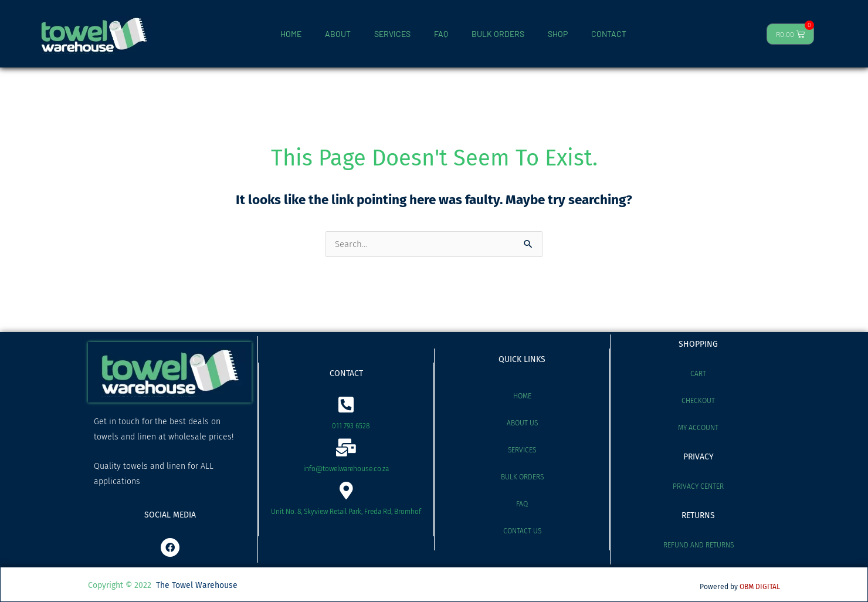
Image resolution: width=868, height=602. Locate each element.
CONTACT (609, 34)
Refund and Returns (699, 545)
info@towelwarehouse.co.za (346, 469)
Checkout (698, 401)
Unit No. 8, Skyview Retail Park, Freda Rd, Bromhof (346, 512)
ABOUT (338, 34)
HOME (291, 34)
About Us (522, 423)
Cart (698, 374)
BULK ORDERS (498, 34)
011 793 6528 (351, 426)
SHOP (558, 34)
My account (698, 428)
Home (522, 396)
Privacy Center (698, 486)
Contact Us (522, 531)
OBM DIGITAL (760, 587)
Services (522, 450)
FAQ (441, 34)
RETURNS (698, 515)
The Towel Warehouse (197, 585)
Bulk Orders (522, 477)
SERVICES (392, 34)
